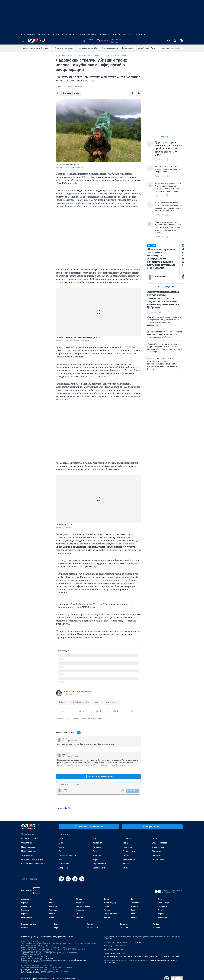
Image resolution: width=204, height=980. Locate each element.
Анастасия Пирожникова (77, 692)
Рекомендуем (165, 287)
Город (61, 851)
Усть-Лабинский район (80, 702)
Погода (56, 35)
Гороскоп (92, 35)
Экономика (157, 855)
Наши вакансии (29, 851)
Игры (132, 35)
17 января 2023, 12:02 (64, 86)
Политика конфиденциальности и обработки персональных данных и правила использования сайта (141, 957)
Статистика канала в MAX (33, 864)
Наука (95, 860)
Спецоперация (112, 702)
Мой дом (97, 855)
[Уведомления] (175, 41)
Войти (65, 792)
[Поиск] (169, 41)
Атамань (98, 702)
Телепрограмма (69, 35)
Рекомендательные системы (114, 953)
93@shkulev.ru (49, 958)
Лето (95, 851)
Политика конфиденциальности (157, 960)
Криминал (98, 843)
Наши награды (28, 847)
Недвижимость (29, 35)
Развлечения (129, 860)
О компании (27, 843)
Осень (125, 843)
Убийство (62, 702)
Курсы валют (105, 35)
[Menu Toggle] (23, 41)
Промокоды (142, 35)
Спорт (155, 839)
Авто (61, 839)
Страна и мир (158, 847)
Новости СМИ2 (63, 808)
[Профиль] (181, 41)
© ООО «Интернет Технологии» (63, 979)
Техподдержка (28, 855)
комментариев (68, 93)
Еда (60, 860)
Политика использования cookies (116, 950)
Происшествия (129, 851)
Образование (99, 868)
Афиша (82, 35)
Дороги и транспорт (68, 855)
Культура (97, 847)
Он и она (127, 839)
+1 (131, 749)
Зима (95, 839)
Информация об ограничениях (115, 946)
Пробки (117, 35)
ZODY (125, 35)
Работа (126, 855)
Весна (62, 847)
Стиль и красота (160, 843)
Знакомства (44, 35)
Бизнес (62, 843)
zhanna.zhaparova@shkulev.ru (32, 969)
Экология (156, 851)
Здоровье (63, 868)
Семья (125, 868)
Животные (64, 864)
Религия (126, 864)
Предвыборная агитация (33, 860)
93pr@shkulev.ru (138, 942)
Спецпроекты (158, 860)
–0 (138, 749)
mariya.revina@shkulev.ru (30, 973)
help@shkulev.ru (38, 962)
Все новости (36, 58)
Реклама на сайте (29, 839)
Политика (127, 847)
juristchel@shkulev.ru (81, 960)
